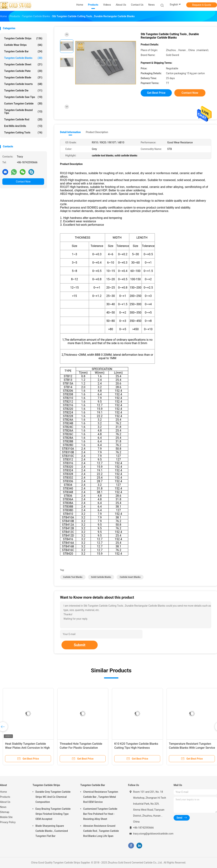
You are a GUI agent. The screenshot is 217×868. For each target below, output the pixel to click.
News (3, 807)
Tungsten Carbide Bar (23, 51)
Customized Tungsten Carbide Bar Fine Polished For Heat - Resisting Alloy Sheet (100, 814)
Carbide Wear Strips (23, 45)
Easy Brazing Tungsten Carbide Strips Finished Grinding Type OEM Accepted (53, 814)
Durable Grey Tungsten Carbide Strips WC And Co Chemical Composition (53, 797)
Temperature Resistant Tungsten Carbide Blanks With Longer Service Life (192, 748)
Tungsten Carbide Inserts (23, 84)
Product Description (97, 132)
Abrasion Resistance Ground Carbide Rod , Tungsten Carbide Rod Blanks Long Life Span (101, 831)
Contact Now (23, 182)
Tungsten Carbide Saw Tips (23, 97)
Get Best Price (156, 93)
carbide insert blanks (130, 577)
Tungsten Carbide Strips (23, 38)
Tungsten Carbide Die (23, 91)
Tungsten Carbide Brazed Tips (23, 112)
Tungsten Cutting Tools (23, 133)
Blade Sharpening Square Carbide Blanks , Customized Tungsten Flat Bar (52, 831)
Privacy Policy (8, 822)
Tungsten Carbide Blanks (23, 58)
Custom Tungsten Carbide (23, 104)
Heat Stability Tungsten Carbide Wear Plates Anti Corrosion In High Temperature (27, 748)
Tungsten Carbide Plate (23, 71)
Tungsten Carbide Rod (23, 119)
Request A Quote (202, 5)
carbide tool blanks (73, 577)
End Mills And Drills (23, 126)
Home (3, 792)
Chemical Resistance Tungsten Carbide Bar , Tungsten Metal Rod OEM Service (101, 797)
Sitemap (5, 812)
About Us (5, 802)
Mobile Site (6, 817)
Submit (80, 645)
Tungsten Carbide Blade (23, 77)
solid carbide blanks (101, 577)
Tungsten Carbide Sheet (23, 64)
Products (5, 797)
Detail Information (70, 132)
